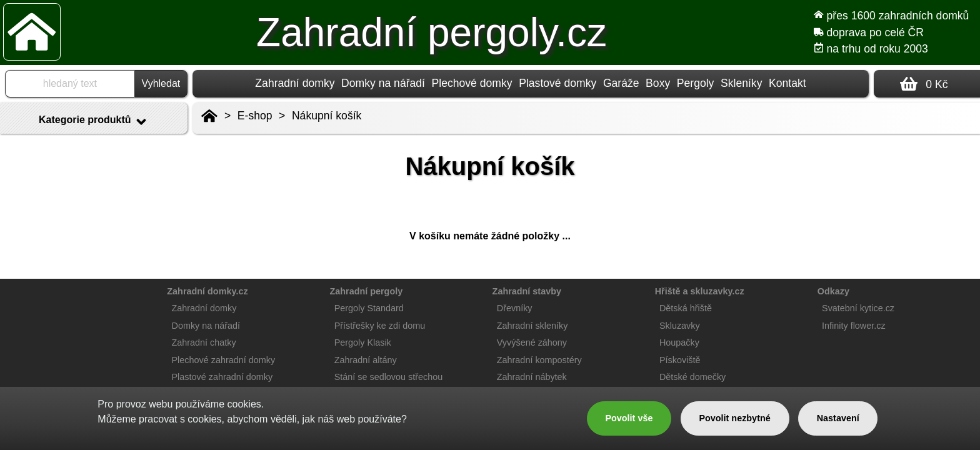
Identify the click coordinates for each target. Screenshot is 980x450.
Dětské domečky (692, 377)
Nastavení (838, 418)
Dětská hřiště (686, 308)
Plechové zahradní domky (224, 360)
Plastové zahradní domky (222, 377)
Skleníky (742, 83)
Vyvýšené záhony (532, 342)
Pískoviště (680, 360)
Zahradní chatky (204, 342)
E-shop (255, 116)
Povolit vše (629, 418)
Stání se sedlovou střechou (389, 377)
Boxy (658, 83)
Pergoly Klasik (363, 342)
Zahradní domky (295, 83)
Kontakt (787, 83)
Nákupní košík (327, 116)
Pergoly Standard (369, 308)
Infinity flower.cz (854, 326)
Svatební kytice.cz (858, 308)
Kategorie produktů (94, 122)
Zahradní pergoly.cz (432, 32)
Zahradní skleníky (532, 326)
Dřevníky (515, 308)
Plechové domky (472, 83)
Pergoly (696, 83)
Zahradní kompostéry (539, 360)
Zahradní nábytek (532, 377)
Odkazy (833, 291)
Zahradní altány (366, 360)
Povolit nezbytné (734, 418)
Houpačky (679, 342)
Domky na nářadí (383, 83)
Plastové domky (557, 83)
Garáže (621, 83)
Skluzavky (680, 326)
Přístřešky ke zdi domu (380, 326)
